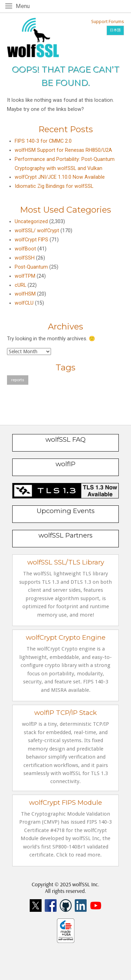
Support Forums (108, 22)
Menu (24, 6)
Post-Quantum (31, 267)
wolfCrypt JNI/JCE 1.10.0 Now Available (60, 177)
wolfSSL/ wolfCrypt (37, 231)
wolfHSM (25, 294)
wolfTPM (25, 276)
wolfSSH (25, 258)
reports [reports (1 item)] (18, 380)
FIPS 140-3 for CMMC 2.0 (43, 141)
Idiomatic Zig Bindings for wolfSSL (54, 186)
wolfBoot (25, 249)
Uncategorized (31, 222)
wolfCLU (24, 303)
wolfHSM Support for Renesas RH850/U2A (63, 150)
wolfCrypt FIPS (31, 240)
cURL (20, 285)
